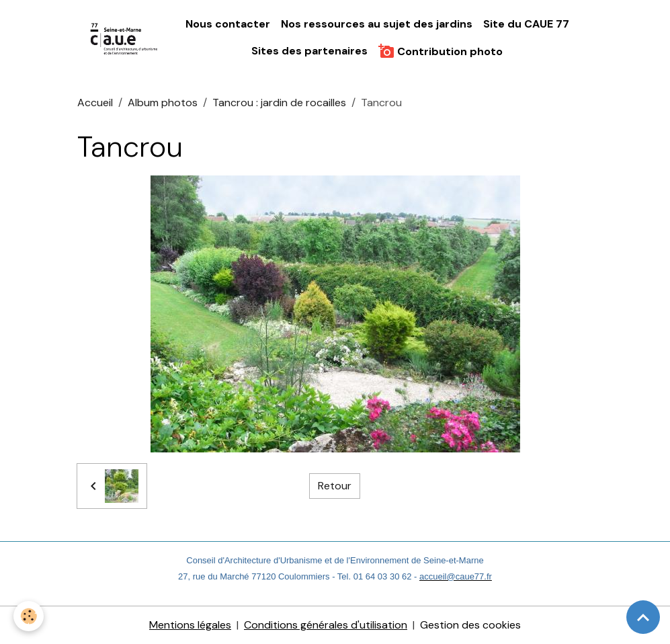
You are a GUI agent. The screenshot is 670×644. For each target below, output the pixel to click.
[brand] (125, 38)
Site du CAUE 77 (526, 24)
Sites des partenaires (309, 51)
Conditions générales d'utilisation (326, 625)
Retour (335, 486)
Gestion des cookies (470, 625)
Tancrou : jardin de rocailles (279, 103)
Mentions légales (190, 625)
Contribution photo (441, 51)
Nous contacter (228, 24)
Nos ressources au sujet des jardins (377, 24)
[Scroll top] (643, 617)
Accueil (95, 103)
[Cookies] (29, 616)
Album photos (163, 103)
